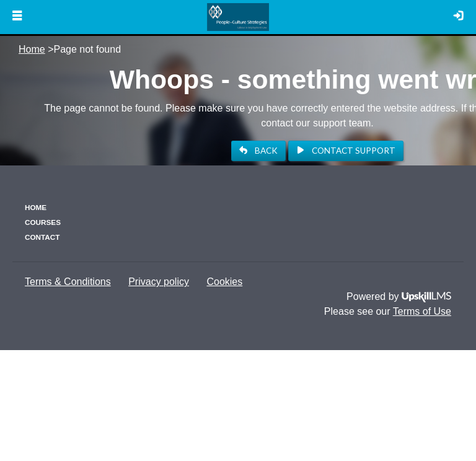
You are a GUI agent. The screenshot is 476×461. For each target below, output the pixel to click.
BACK (258, 150)
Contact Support (346, 150)
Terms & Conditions (68, 282)
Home (32, 49)
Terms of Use (422, 311)
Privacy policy (159, 282)
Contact (42, 237)
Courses (43, 222)
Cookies (224, 282)
